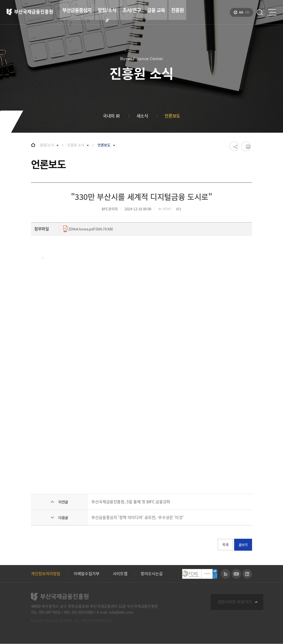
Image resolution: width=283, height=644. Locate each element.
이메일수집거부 (86, 574)
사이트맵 (120, 574)
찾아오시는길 (152, 574)
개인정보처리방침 (46, 574)
